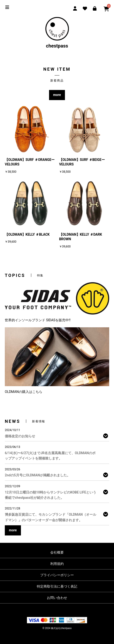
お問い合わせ (57, 598)
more (57, 95)
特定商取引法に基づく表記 (57, 586)
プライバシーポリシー (57, 575)
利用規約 (57, 564)
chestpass (57, 33)
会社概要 (57, 552)
